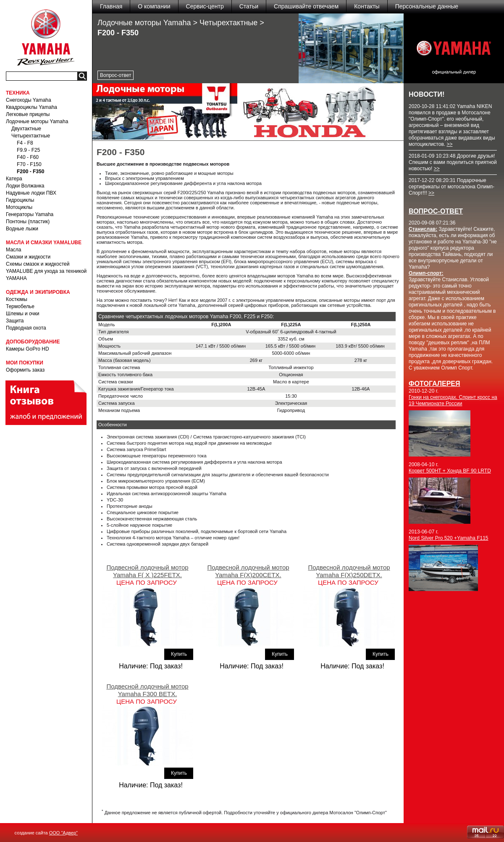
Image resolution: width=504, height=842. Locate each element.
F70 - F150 (29, 164)
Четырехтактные (31, 136)
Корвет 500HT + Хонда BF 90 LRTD (450, 471)
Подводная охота (26, 328)
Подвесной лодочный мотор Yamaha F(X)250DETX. (349, 571)
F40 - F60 (28, 157)
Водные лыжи (22, 229)
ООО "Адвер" (63, 833)
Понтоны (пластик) (28, 222)
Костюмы (17, 299)
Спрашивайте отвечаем (306, 6)
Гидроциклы (20, 200)
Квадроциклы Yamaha (31, 107)
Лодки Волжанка (25, 186)
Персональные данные (427, 6)
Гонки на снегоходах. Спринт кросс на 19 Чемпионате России (453, 400)
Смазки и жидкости (28, 257)
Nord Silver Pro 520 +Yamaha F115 (449, 538)
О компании (154, 6)
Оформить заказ (25, 370)
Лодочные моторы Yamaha (37, 121)
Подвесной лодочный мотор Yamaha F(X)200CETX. (248, 571)
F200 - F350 (30, 172)
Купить (179, 654)
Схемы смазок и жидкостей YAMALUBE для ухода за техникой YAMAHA (46, 271)
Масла (13, 250)
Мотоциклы (19, 207)
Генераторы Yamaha (30, 214)
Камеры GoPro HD (28, 349)
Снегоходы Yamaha (29, 100)
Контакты (367, 6)
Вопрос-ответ (115, 75)
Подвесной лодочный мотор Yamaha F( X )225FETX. (147, 571)
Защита (15, 321)
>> (449, 144)
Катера (14, 179)
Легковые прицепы (28, 114)
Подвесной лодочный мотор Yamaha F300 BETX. (147, 690)
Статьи (249, 6)
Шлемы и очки (23, 314)
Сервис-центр (205, 6)
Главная (111, 6)
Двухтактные (26, 129)
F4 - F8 (25, 143)
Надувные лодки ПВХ (31, 193)
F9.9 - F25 (28, 150)
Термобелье (20, 306)
